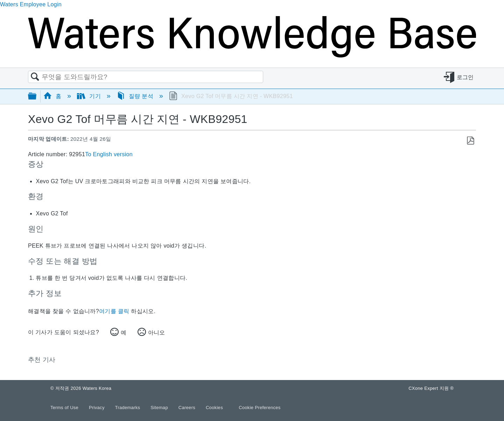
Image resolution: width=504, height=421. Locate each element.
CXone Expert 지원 (431, 388)
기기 (90, 96)
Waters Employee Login (31, 4)
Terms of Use (65, 408)
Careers (188, 408)
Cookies (214, 408)
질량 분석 (136, 96)
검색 (35, 77)
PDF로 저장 (470, 141)
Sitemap (160, 408)
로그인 (465, 77)
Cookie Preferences (260, 408)
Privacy (97, 408)
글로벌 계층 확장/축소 (37, 96)
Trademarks (128, 408)
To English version (109, 154)
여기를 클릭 (114, 311)
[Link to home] (252, 56)
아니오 (156, 333)
